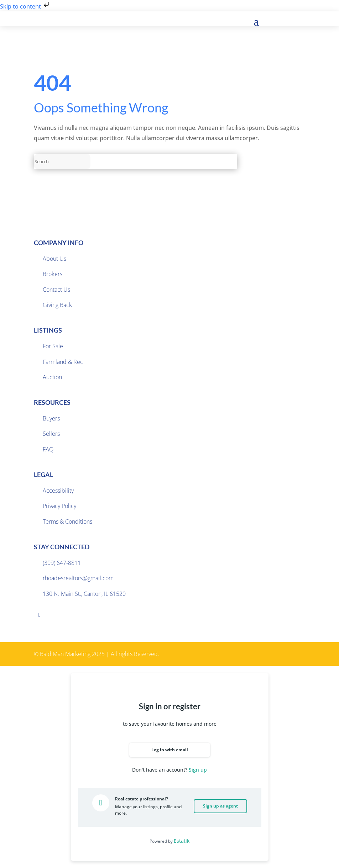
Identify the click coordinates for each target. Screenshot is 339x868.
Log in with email (170, 750)
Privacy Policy (59, 506)
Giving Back (57, 305)
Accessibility (58, 491)
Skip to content (25, 6)
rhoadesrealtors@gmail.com (78, 578)
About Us (54, 259)
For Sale (53, 346)
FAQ (48, 449)
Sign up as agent (220, 806)
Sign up (198, 770)
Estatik (182, 841)
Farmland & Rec (63, 362)
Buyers (51, 418)
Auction (52, 377)
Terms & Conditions (67, 522)
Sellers (51, 434)
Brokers (53, 274)
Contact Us (56, 290)
